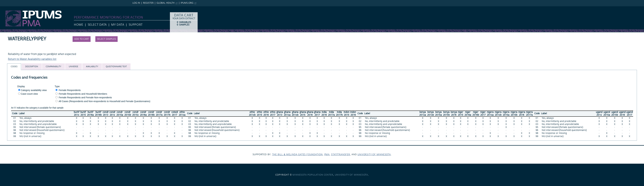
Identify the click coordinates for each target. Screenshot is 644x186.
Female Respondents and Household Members (83, 94)
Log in (136, 3)
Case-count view (29, 94)
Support (136, 25)
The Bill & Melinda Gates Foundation (297, 155)
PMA (327, 155)
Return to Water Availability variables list (32, 59)
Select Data (97, 25)
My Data (118, 25)
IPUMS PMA (7, 8)
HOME (79, 25)
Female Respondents (70, 90)
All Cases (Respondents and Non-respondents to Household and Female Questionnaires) (104, 101)
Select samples (106, 39)
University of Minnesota (374, 155)
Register (148, 3)
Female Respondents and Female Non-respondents (85, 97)
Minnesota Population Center (313, 175)
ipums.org (187, 3)
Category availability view (34, 90)
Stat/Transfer (340, 155)
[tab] (14, 67)
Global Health (166, 3)
